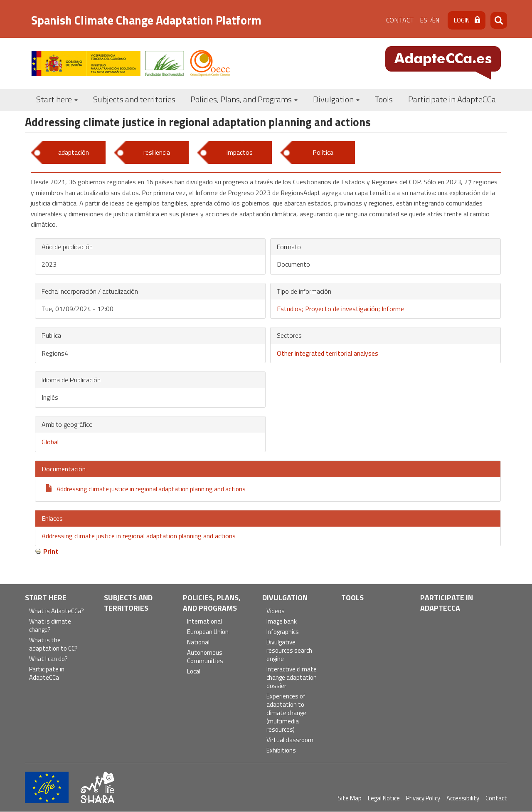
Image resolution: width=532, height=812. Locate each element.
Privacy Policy (423, 798)
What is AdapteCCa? (57, 611)
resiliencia (157, 152)
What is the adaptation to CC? (53, 645)
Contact (400, 20)
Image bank (282, 622)
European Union (208, 632)
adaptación (74, 152)
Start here (57, 99)
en (436, 20)
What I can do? (48, 659)
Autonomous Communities (205, 657)
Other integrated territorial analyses (328, 353)
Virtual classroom (290, 740)
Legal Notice (384, 798)
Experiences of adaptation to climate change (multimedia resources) (286, 713)
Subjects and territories (134, 99)
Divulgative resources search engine (289, 651)
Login (462, 20)
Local (194, 672)
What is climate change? (50, 626)
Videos (276, 611)
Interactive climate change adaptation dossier (292, 678)
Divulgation (336, 99)
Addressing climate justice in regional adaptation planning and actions (151, 489)
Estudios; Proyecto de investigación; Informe (340, 309)
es (424, 20)
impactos (240, 152)
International (204, 622)
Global (50, 442)
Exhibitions (281, 751)
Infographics (283, 632)
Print (51, 551)
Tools (384, 99)
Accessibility (463, 798)
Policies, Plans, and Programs (244, 99)
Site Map (350, 798)
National (198, 642)
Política (323, 152)
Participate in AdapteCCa (452, 99)
